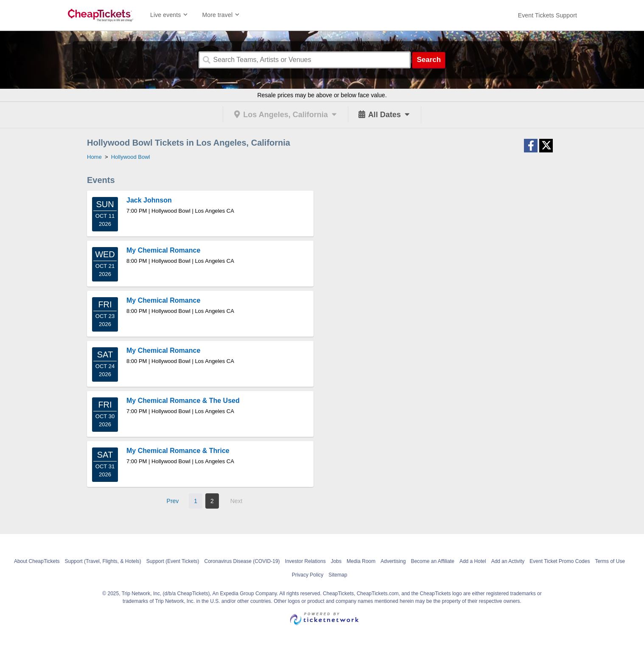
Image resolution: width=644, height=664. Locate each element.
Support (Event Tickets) (173, 561)
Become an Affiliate (433, 561)
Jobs (336, 561)
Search (429, 60)
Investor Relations (305, 561)
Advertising (393, 561)
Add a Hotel (473, 561)
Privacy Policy (308, 575)
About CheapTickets (37, 561)
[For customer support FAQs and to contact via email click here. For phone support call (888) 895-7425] (547, 15)
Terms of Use (610, 561)
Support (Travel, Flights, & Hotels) (103, 561)
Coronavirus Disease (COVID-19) (242, 561)
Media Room (361, 561)
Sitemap (338, 575)
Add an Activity (508, 561)
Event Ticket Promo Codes (560, 561)
